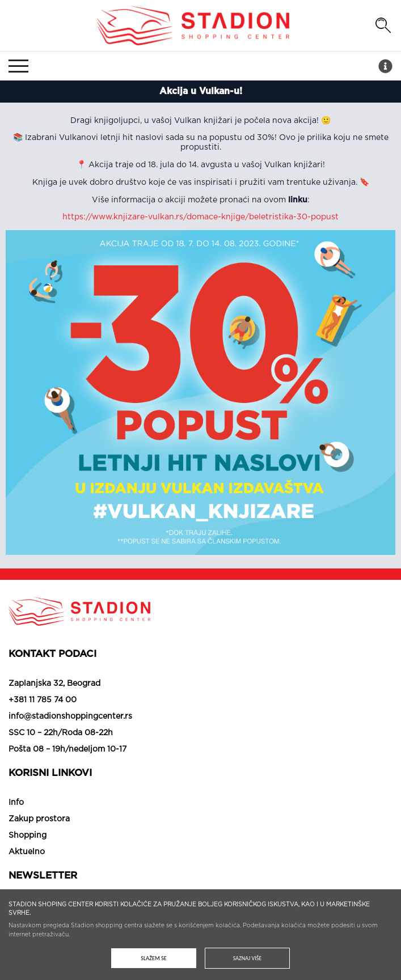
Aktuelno (27, 852)
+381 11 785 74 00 (43, 700)
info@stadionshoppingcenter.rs (70, 716)
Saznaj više (247, 958)
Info (16, 803)
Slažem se (153, 958)
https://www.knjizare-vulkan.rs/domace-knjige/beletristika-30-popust (201, 217)
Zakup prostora (39, 819)
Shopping (28, 835)
